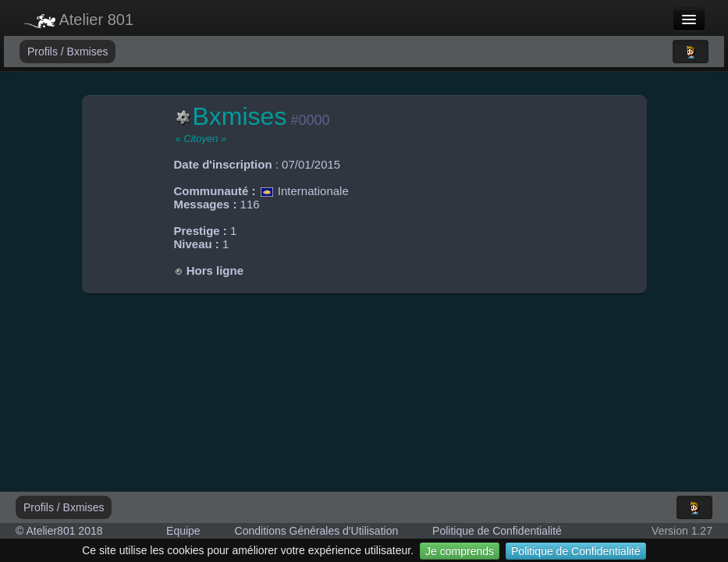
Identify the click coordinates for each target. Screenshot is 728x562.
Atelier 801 (78, 20)
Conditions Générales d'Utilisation (317, 531)
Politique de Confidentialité (576, 551)
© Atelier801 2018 (59, 531)
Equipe (183, 531)
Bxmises (88, 52)
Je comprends (460, 551)
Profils (44, 52)
